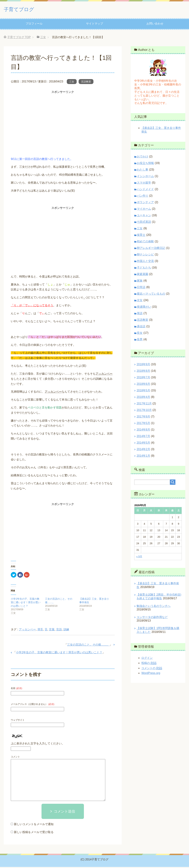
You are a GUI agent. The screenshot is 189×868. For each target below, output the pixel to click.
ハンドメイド (145, 190)
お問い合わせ (155, 25)
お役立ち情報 (145, 164)
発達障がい (144, 308)
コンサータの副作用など (152, 618)
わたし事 (143, 171)
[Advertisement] (63, 120)
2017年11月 (144, 405)
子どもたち (144, 269)
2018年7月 (143, 378)
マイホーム (144, 210)
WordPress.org (151, 674)
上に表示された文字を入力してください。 (38, 745)
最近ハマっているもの (151, 295)
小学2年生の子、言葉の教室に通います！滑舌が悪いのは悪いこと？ (26, 603)
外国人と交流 (145, 262)
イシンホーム (145, 177)
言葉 (52, 630)
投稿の (149, 664)
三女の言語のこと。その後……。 (88, 646)
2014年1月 (143, 457)
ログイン (147, 659)
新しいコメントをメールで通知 (34, 825)
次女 (140, 301)
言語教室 (86, 83)
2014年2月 (143, 450)
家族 (140, 282)
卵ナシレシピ (145, 256)
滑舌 (40, 630)
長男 (140, 340)
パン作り (143, 197)
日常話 (141, 288)
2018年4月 (143, 398)
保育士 (141, 236)
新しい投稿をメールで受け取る (34, 833)
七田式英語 (144, 223)
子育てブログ (23, 9)
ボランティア (145, 203)
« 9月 (139, 557)
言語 (59, 630)
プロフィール (34, 25)
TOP (19, 38)
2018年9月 (143, 365)
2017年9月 (143, 418)
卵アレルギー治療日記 (151, 249)
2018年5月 (143, 391)
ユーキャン (144, 216)
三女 (72, 83)
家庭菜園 (143, 275)
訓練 (66, 630)
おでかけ (143, 158)
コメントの (152, 669)
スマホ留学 (144, 184)
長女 (140, 334)
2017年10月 (144, 411)
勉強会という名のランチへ (153, 607)
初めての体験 (145, 242)
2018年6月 (143, 385)
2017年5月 (143, 424)
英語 (140, 314)
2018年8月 (143, 372)
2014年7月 (143, 437)
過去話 (141, 327)
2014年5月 (143, 444)
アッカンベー (27, 630)
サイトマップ (94, 25)
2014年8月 (143, 431)
